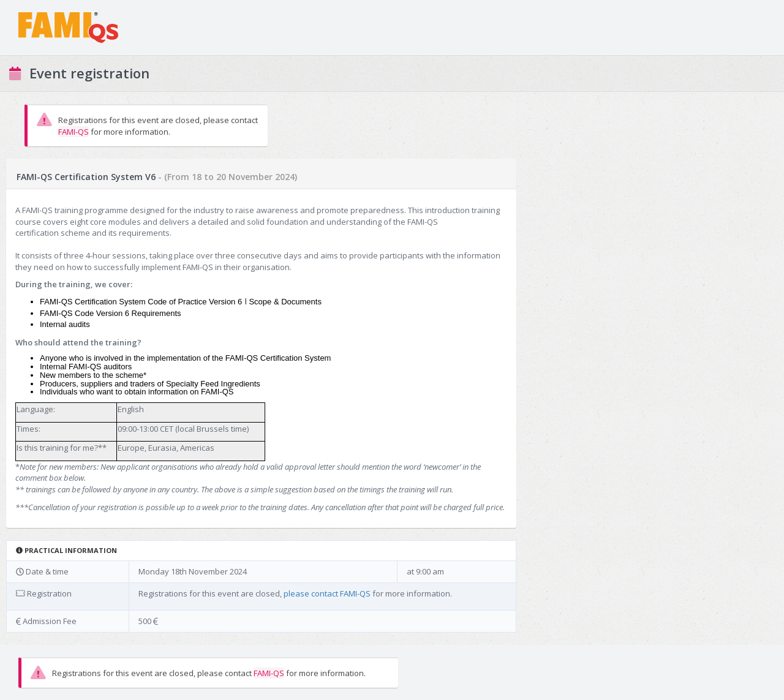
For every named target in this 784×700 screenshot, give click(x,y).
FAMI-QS (73, 132)
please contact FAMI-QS (327, 593)
